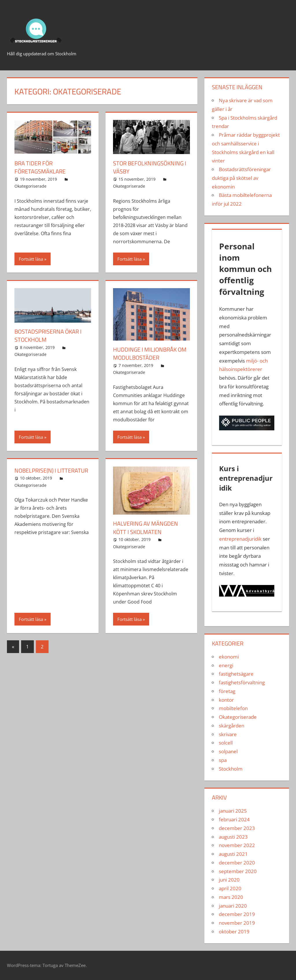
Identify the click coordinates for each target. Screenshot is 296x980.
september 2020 (238, 871)
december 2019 (237, 914)
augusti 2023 (233, 837)
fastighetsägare (236, 674)
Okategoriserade (30, 186)
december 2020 (237, 863)
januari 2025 (233, 811)
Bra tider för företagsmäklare (40, 167)
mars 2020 (231, 897)
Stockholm (231, 769)
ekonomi (229, 657)
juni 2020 (229, 880)
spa (223, 760)
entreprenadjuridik (240, 539)
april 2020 (230, 888)
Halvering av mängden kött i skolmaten (146, 527)
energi (226, 665)
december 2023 (237, 828)
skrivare (228, 734)
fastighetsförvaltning (242, 682)
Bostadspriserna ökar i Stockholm (48, 335)
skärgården (232, 726)
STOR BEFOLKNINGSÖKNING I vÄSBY (150, 167)
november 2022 (237, 845)
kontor (226, 700)
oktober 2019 (234, 931)
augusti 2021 (233, 854)
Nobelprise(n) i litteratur (51, 470)
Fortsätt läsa (31, 259)
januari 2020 (233, 906)
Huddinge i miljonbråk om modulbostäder (150, 353)
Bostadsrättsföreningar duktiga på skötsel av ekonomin (241, 178)
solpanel (228, 751)
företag (227, 691)
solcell (226, 743)
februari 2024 (234, 819)
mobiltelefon (233, 708)
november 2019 (237, 923)
